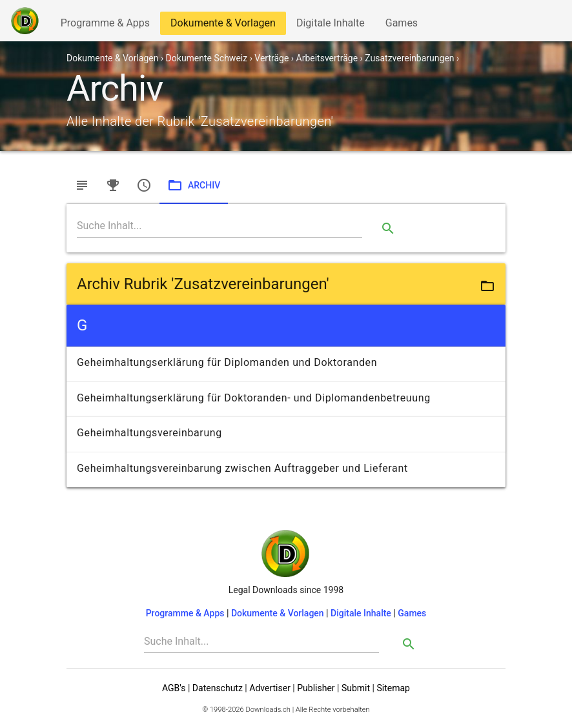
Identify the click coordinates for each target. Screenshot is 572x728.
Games (405, 25)
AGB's (174, 688)
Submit (356, 688)
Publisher (316, 688)
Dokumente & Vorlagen (223, 25)
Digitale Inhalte (330, 25)
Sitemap (393, 688)
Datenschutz (218, 688)
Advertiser (270, 688)
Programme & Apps (105, 25)
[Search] (220, 226)
